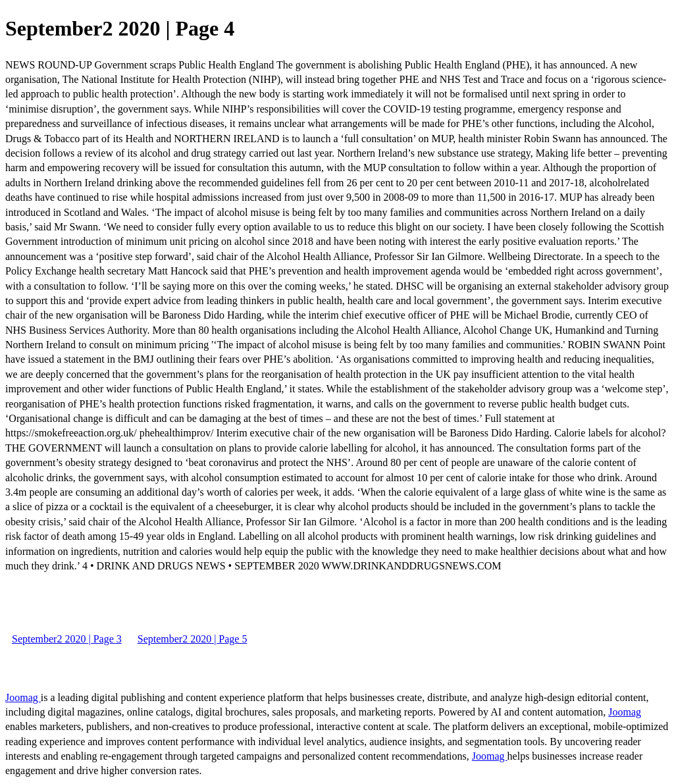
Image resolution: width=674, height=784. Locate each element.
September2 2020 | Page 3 (67, 639)
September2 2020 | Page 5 (193, 639)
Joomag (23, 697)
